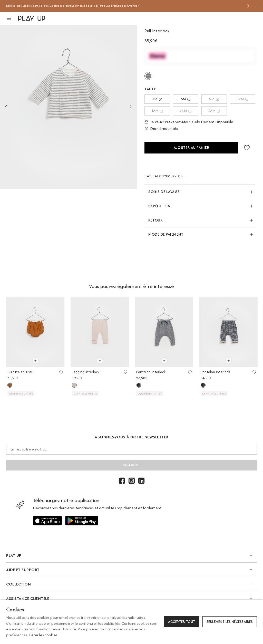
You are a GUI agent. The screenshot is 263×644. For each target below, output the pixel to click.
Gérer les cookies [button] (43, 635)
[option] (125, 6)
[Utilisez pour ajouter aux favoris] (61, 372)
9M (214, 99)
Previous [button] (6, 107)
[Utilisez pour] (47, 521)
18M (157, 111)
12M (243, 99)
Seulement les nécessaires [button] (230, 622)
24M (186, 111)
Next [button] (131, 107)
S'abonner (132, 465)
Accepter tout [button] (182, 622)
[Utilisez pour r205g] (148, 76)
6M (186, 99)
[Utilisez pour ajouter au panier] (35, 361)
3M (157, 99)
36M (214, 111)
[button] (12, 18)
